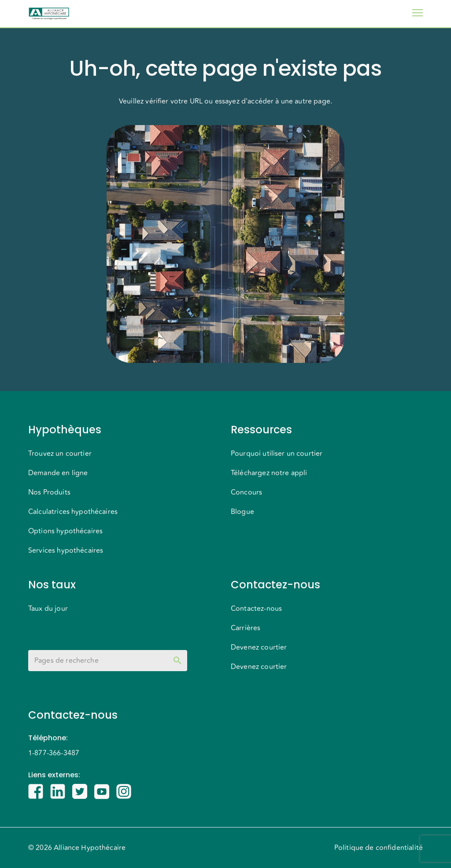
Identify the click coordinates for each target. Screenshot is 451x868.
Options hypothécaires (65, 531)
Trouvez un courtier (60, 454)
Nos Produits (49, 492)
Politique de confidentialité (379, 848)
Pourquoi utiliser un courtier (277, 454)
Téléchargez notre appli (269, 473)
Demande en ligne (58, 473)
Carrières (246, 628)
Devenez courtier (259, 647)
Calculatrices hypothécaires (73, 512)
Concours (246, 492)
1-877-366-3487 (54, 753)
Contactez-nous (256, 609)
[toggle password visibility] (177, 661)
